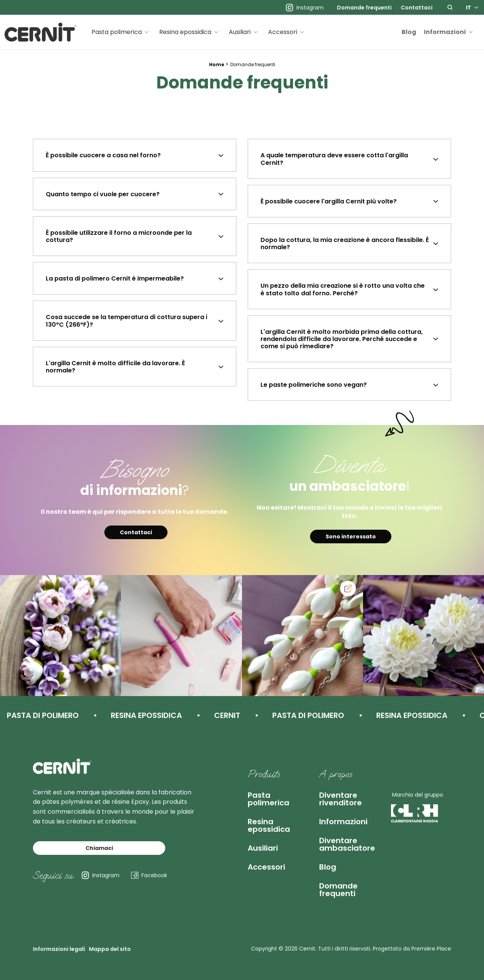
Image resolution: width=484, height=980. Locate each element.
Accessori (283, 32)
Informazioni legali (59, 949)
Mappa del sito (110, 949)
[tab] (135, 155)
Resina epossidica (185, 32)
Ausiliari (240, 32)
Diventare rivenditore (341, 799)
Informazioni (445, 32)
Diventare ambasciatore (347, 844)
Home (217, 64)
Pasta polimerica (117, 32)
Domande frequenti (364, 8)
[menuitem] (364, 8)
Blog (409, 32)
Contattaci (417, 8)
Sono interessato (351, 537)
